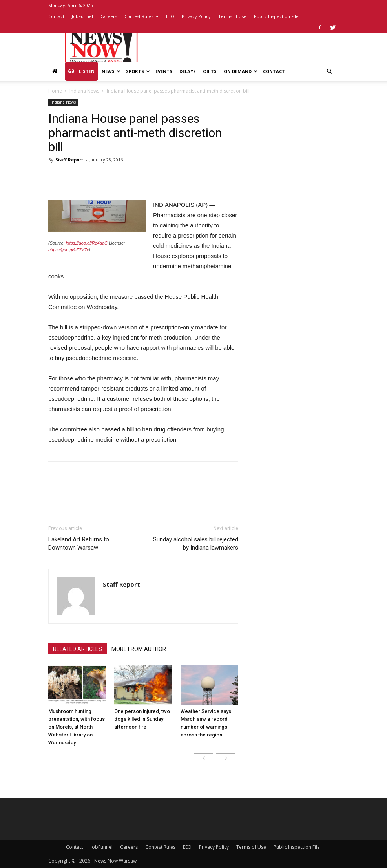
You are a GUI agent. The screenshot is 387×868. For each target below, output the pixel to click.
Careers (109, 16)
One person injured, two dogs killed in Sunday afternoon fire (142, 719)
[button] (329, 72)
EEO (170, 16)
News (111, 71)
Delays (188, 71)
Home (55, 91)
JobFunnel (82, 16)
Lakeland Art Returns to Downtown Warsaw (79, 544)
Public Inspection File (276, 16)
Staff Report (69, 160)
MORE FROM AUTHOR (139, 649)
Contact (56, 16)
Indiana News (84, 91)
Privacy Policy (196, 16)
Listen (81, 71)
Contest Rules (141, 16)
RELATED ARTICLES (78, 649)
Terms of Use (232, 16)
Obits (210, 71)
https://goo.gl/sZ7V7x (68, 250)
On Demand (241, 71)
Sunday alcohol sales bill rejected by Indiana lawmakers (196, 544)
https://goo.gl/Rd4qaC (87, 243)
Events (164, 71)
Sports (138, 71)
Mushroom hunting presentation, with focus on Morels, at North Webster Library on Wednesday (77, 727)
